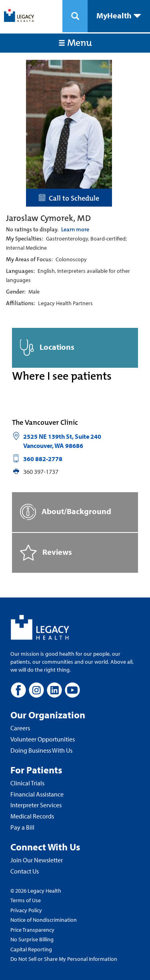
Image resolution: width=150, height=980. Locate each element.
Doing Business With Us (41, 750)
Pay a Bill (22, 827)
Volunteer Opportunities (43, 739)
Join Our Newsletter (37, 860)
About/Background (66, 512)
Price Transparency (32, 930)
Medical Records (32, 816)
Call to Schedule (69, 198)
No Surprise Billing (32, 939)
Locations (47, 348)
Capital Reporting (31, 949)
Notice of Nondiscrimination (44, 920)
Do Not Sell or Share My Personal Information (64, 959)
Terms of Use (26, 900)
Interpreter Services (36, 805)
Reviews (46, 553)
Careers (20, 728)
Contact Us (25, 871)
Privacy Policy (26, 910)
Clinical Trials (27, 783)
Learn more (75, 229)
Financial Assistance (37, 794)
